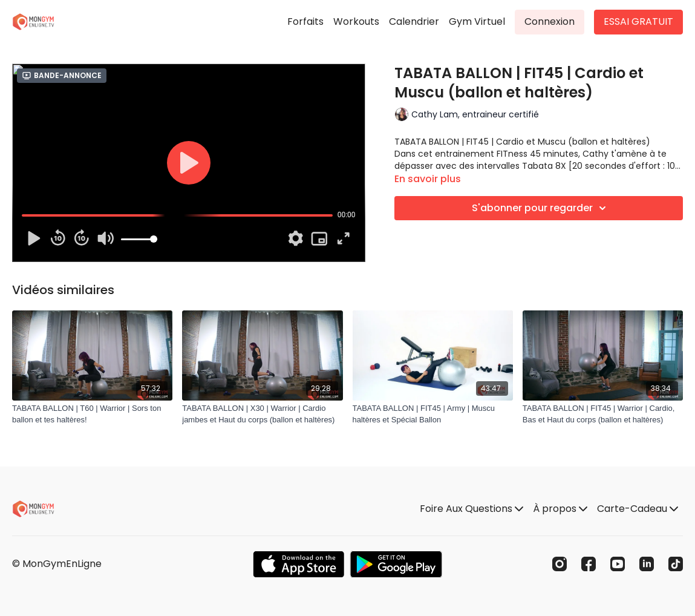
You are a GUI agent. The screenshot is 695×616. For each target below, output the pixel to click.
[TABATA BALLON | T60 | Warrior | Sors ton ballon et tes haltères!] (92, 414)
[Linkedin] (647, 564)
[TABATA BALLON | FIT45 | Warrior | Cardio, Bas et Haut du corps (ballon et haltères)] (603, 414)
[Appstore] (299, 564)
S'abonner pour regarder (541, 208)
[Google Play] (396, 564)
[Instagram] (560, 564)
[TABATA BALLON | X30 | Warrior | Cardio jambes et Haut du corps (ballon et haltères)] (262, 414)
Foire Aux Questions (471, 509)
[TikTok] (676, 564)
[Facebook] (589, 564)
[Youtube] (618, 564)
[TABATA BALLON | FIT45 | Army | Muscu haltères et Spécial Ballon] (433, 414)
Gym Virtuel (477, 21)
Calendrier (414, 21)
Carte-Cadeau (638, 509)
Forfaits (305, 21)
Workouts (356, 21)
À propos (560, 509)
